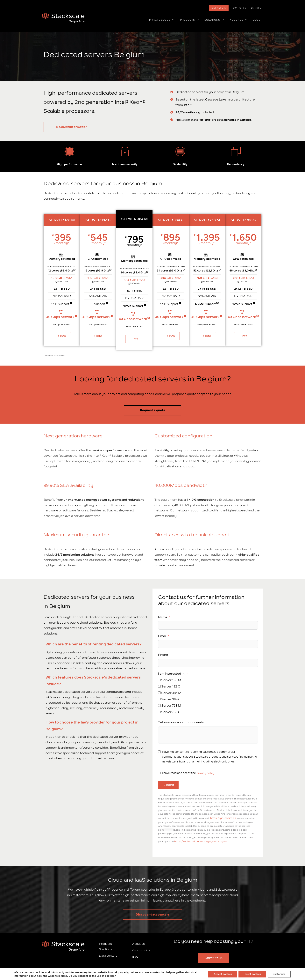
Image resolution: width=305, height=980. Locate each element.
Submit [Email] (168, 785)
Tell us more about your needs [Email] (181, 722)
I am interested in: (172, 674)
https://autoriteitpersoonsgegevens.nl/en (197, 841)
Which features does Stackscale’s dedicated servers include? (93, 681)
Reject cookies (249, 974)
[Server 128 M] (159, 680)
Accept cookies (218, 974)
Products (105, 943)
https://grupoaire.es (221, 818)
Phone (163, 655)
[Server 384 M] (159, 693)
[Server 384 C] (159, 699)
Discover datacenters (153, 913)
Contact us (242, 8)
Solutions (105, 948)
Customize (278, 974)
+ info (62, 336)
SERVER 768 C (243, 220)
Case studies (141, 949)
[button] (179, 20)
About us (138, 943)
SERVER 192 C (98, 220)
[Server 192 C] (159, 686)
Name (163, 617)
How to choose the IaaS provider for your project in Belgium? (92, 726)
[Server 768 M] (159, 705)
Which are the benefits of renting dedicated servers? (93, 644)
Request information (76, 127)
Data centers (108, 954)
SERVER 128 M (62, 220)
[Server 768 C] (159, 712)
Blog (135, 955)
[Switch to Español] (257, 8)
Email (162, 636)
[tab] (97, 644)
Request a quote (153, 410)
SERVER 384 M (134, 219)
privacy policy (206, 773)
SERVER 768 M (207, 220)
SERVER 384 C (171, 220)
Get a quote (224, 8)
